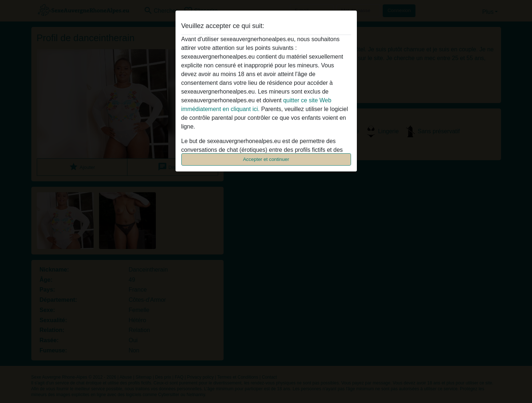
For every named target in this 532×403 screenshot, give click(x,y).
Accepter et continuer (266, 159)
